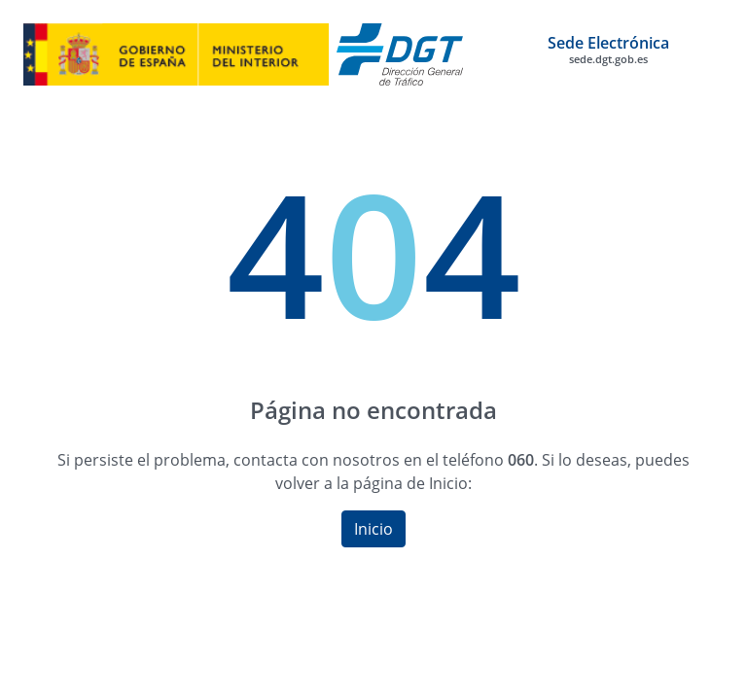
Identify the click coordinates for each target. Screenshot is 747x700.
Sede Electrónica (608, 50)
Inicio (373, 529)
